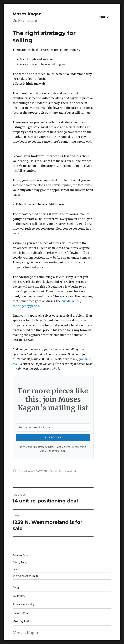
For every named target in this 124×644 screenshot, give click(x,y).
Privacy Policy (20, 562)
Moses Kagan (27, 14)
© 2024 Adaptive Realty (25, 576)
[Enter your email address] (53, 427)
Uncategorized (68, 471)
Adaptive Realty (24, 604)
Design (16, 569)
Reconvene (20, 613)
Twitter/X (19, 596)
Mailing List (21, 621)
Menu (104, 17)
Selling (54, 471)
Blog (16, 587)
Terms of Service (22, 555)
